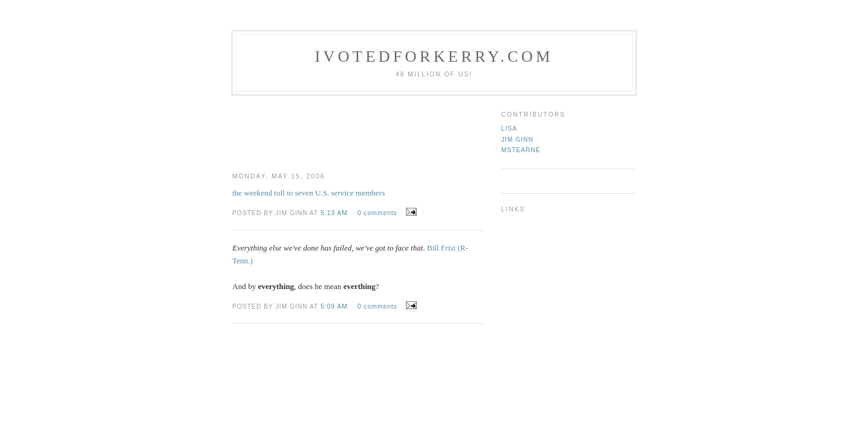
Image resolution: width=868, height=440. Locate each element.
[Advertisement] (457, 129)
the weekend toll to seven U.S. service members (308, 193)
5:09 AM (335, 306)
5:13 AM (335, 213)
